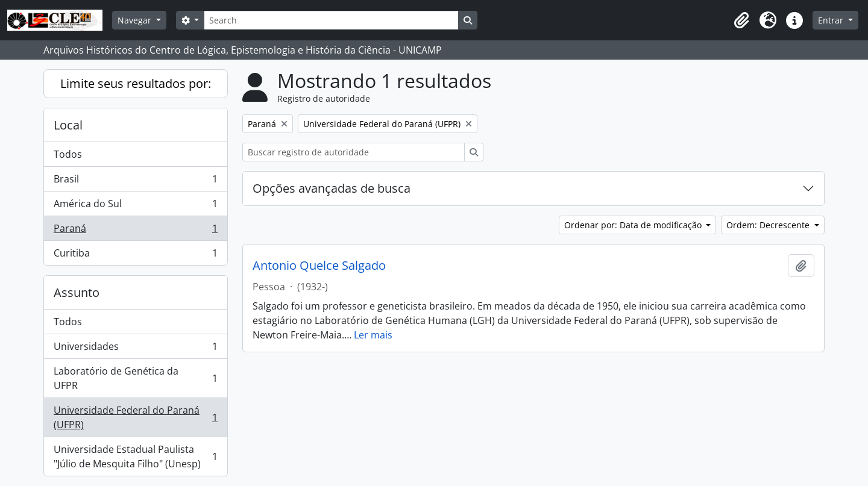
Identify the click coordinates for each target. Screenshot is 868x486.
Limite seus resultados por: (136, 83)
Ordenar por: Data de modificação (634, 225)
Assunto (77, 292)
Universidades (135, 349)
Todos (68, 154)
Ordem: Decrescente (769, 225)
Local (68, 125)
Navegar (136, 20)
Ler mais (373, 335)
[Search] (331, 20)
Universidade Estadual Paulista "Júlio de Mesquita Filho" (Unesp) (135, 456)
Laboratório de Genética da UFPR (135, 378)
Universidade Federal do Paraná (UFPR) (135, 417)
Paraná (135, 231)
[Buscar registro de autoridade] (354, 152)
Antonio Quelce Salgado (319, 266)
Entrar (832, 20)
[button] (741, 20)
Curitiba (135, 255)
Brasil (135, 182)
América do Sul (135, 206)
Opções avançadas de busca (332, 188)
